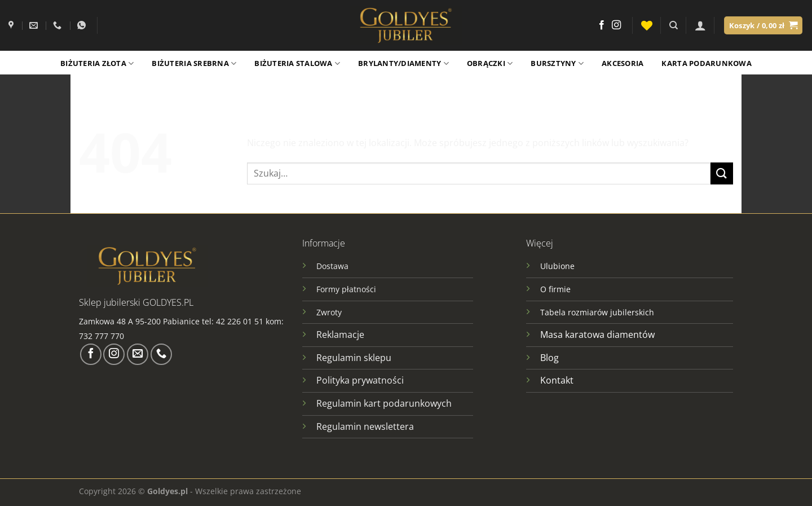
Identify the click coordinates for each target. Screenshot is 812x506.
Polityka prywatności (360, 380)
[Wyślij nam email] (138, 354)
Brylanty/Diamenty (403, 63)
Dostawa (332, 266)
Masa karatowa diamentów (597, 335)
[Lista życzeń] (647, 25)
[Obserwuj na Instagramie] (616, 25)
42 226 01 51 (240, 321)
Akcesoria (623, 63)
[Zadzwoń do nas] (161, 354)
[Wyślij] (722, 173)
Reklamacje (340, 335)
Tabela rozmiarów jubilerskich (597, 312)
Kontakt (557, 380)
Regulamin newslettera (365, 426)
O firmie (555, 289)
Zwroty (329, 312)
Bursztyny (557, 63)
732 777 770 (103, 336)
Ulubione (557, 266)
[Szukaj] (674, 25)
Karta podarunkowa (706, 63)
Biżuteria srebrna (194, 63)
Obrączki (490, 63)
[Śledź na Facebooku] (602, 25)
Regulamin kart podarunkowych (385, 403)
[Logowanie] (700, 25)
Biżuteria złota (97, 63)
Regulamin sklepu (354, 358)
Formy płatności (346, 289)
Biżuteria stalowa (297, 63)
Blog (550, 358)
